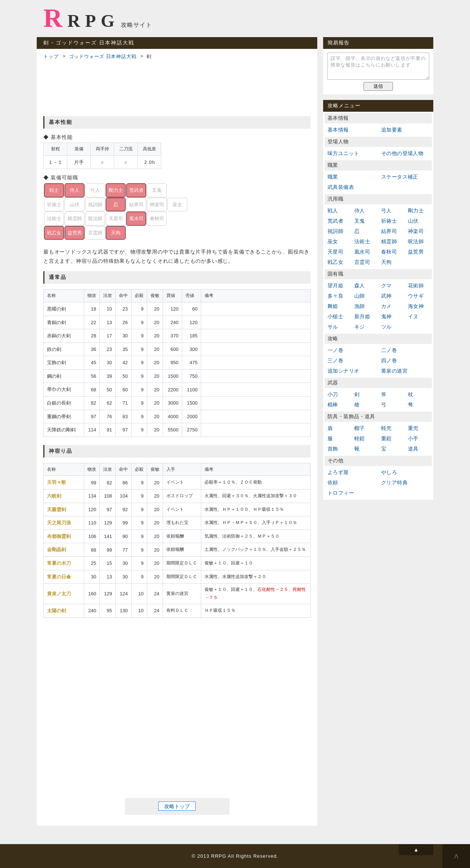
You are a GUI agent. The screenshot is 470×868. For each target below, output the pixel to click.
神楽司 (416, 231)
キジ (360, 327)
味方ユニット (343, 153)
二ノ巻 (389, 350)
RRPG (81, 18)
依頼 (333, 483)
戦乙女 (335, 262)
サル (333, 327)
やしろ (389, 472)
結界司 (389, 231)
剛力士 (416, 211)
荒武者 (335, 221)
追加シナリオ (343, 371)
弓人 (386, 211)
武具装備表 (341, 187)
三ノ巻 (335, 361)
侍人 (360, 211)
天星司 (335, 252)
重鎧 (386, 438)
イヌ (413, 316)
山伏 (413, 221)
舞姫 (333, 306)
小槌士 (335, 316)
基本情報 (338, 130)
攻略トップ (177, 806)
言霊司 (362, 262)
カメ (386, 306)
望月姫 (335, 286)
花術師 (416, 286)
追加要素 (392, 130)
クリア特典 (394, 483)
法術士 (362, 241)
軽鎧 (360, 438)
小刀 (333, 394)
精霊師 (389, 241)
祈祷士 (389, 221)
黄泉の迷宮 (394, 371)
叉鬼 (360, 221)
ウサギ (416, 296)
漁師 (360, 306)
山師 (360, 296)
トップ (51, 56)
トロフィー (341, 493)
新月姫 (362, 316)
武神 (386, 296)
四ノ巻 (389, 361)
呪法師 (416, 241)
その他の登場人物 (402, 153)
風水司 (362, 252)
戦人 (333, 211)
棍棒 (333, 405)
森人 (360, 286)
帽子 (360, 428)
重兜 (413, 428)
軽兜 (386, 428)
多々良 (335, 296)
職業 (333, 177)
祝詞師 (335, 231)
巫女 (333, 241)
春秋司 (389, 252)
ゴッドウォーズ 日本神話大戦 (103, 56)
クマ (386, 286)
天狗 (386, 262)
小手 (413, 438)
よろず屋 (338, 472)
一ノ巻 (335, 350)
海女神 (416, 306)
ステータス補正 (400, 177)
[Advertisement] (177, 87)
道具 (413, 449)
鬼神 (386, 316)
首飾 (333, 449)
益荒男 (416, 252)
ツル (386, 327)
